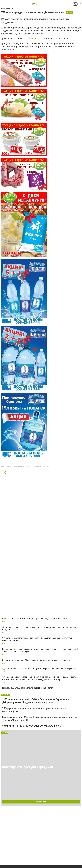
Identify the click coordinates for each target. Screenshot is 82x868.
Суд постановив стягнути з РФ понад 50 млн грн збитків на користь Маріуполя (39, 668)
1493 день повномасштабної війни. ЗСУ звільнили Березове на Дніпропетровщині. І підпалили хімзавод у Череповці (35, 701)
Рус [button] (75, 4)
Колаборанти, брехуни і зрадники (28, 767)
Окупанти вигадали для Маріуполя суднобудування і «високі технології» (36, 660)
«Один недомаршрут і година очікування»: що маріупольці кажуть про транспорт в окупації (40, 628)
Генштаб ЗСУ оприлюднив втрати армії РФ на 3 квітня (28, 688)
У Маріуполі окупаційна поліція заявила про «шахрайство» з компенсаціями (34, 710)
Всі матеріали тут (41, 802)
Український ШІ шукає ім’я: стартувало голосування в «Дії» (33, 726)
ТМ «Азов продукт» (34, 39)
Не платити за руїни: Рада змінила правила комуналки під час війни (34, 619)
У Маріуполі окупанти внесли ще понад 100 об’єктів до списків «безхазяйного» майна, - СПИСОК (39, 639)
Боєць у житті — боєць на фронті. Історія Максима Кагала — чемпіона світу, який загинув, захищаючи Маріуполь (40, 650)
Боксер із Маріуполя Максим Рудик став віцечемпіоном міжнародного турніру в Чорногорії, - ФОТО (39, 719)
